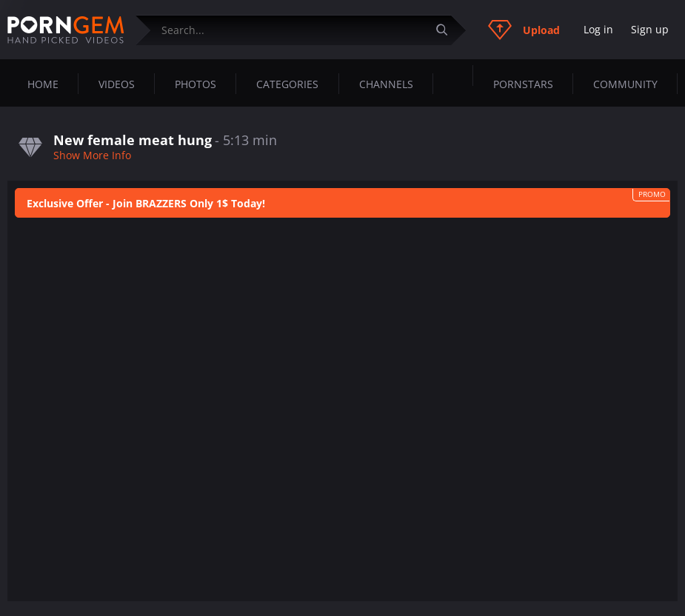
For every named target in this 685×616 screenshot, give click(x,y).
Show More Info (92, 155)
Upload (524, 30)
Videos (117, 84)
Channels (386, 84)
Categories (287, 84)
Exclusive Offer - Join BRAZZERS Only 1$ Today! (146, 203)
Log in (598, 29)
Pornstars (523, 84)
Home (43, 84)
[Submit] (447, 30)
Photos (196, 84)
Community (625, 84)
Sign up (650, 29)
